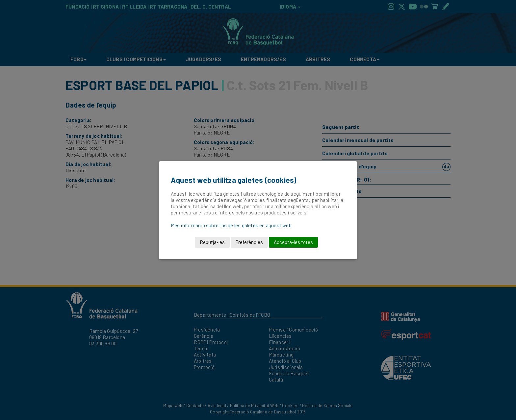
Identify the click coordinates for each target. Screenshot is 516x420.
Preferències (249, 242)
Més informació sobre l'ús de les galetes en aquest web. (232, 225)
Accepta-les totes (293, 242)
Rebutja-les (212, 242)
